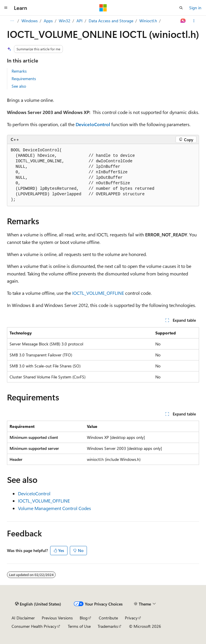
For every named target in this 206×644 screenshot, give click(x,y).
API (80, 21)
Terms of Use (79, 626)
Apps (48, 21)
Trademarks (108, 626)
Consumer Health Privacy (34, 626)
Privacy (131, 618)
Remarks (19, 71)
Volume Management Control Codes (54, 508)
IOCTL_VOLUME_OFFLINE (98, 293)
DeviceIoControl (34, 493)
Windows (30, 21)
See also (19, 86)
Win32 (65, 21)
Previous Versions (57, 618)
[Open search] (181, 8)
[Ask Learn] (183, 21)
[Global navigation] (6, 8)
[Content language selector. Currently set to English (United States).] (38, 604)
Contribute (108, 618)
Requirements (24, 79)
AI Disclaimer (23, 618)
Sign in (195, 8)
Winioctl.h (148, 21)
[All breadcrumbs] (12, 21)
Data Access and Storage (111, 21)
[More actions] (194, 21)
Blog (84, 618)
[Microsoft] (103, 8)
